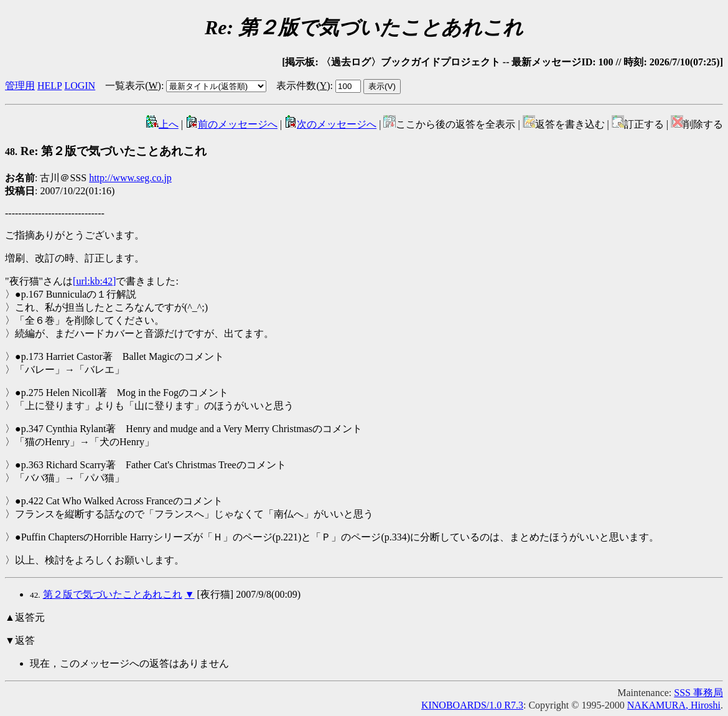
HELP (49, 86)
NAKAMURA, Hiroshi (674, 705)
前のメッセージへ (231, 124)
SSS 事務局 (698, 693)
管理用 (20, 86)
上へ (162, 124)
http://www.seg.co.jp (130, 178)
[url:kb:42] (94, 281)
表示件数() (303, 86)
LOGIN (80, 86)
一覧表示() (133, 86)
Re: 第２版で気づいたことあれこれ (106, 151)
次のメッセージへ (330, 124)
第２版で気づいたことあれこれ (113, 594)
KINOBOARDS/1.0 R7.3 (472, 705)
